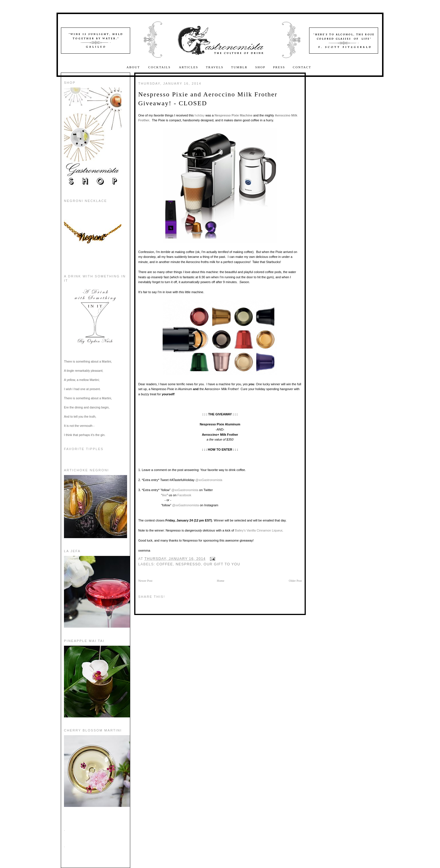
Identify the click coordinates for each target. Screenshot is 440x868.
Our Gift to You (222, 564)
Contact (302, 67)
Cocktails (160, 67)
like (164, 495)
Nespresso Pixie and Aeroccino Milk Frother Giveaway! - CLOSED (208, 99)
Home (221, 581)
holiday (200, 115)
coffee (165, 564)
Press (279, 67)
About (134, 67)
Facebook (184, 495)
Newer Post (145, 581)
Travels (215, 67)
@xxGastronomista (209, 480)
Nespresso (188, 564)
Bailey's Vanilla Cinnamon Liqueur (258, 530)
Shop (260, 67)
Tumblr (239, 67)
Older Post (295, 581)
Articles (189, 67)
